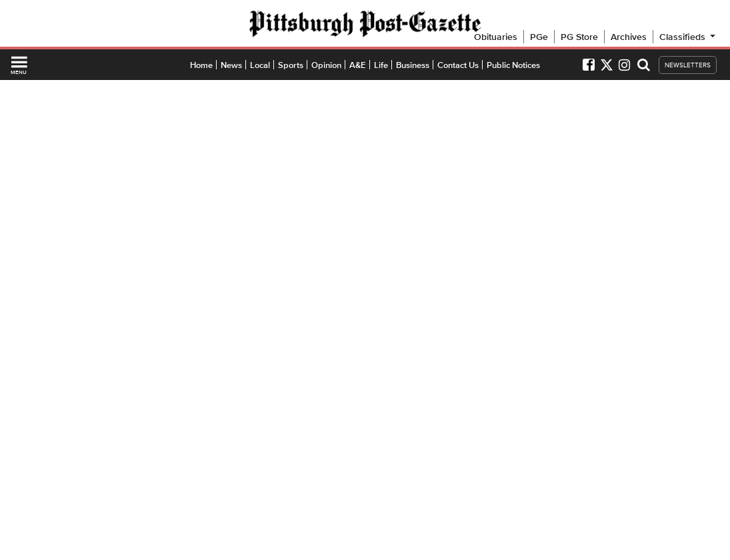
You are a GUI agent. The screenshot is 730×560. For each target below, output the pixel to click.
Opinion (326, 65)
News (231, 65)
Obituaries (496, 37)
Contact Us (458, 65)
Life (381, 65)
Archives (629, 37)
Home (201, 65)
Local (260, 65)
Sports (291, 65)
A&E (358, 65)
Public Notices (513, 65)
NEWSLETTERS (688, 65)
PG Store (579, 37)
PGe (539, 37)
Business (413, 65)
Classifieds (688, 37)
